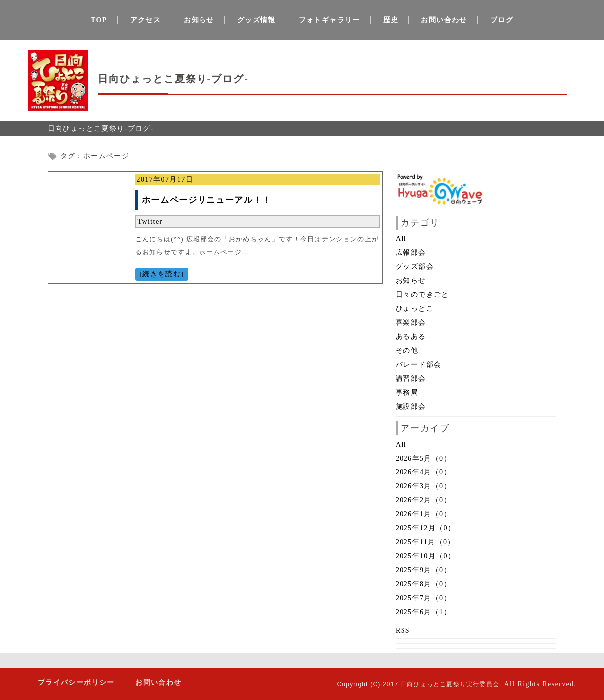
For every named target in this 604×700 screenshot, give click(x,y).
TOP (99, 20)
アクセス (146, 20)
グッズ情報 (257, 20)
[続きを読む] (162, 274)
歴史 (391, 20)
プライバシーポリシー (76, 682)
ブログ (502, 20)
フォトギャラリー (329, 20)
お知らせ (199, 20)
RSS (403, 630)
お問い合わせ (444, 20)
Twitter (150, 221)
